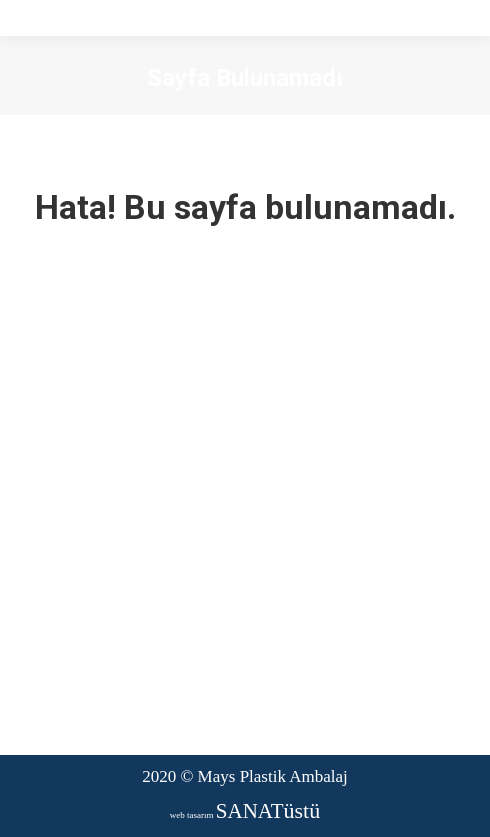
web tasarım (245, 815)
